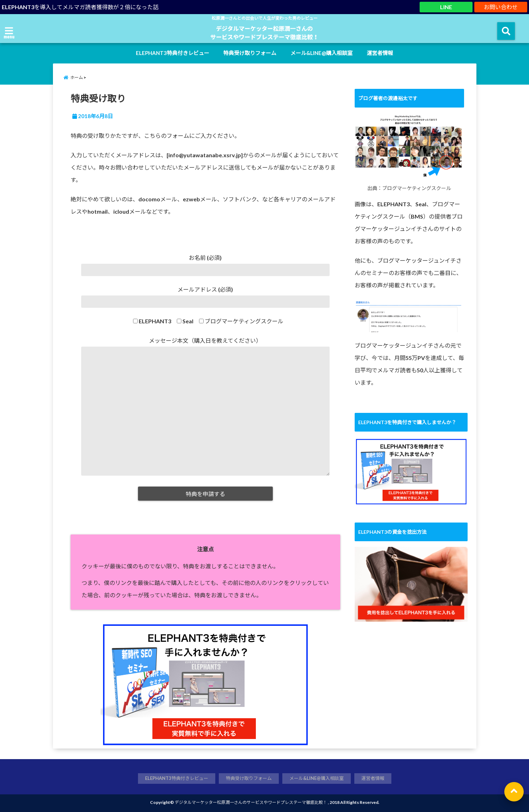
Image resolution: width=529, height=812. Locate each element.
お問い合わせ (501, 7)
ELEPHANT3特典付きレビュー (173, 53)
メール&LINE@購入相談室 (321, 53)
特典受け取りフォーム (250, 53)
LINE (446, 7)
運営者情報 (380, 53)
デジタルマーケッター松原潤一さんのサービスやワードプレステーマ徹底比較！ (251, 802)
